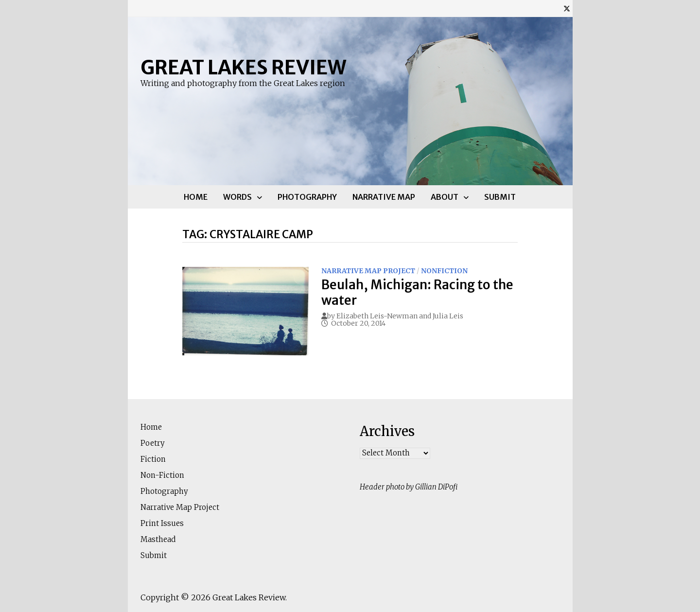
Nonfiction (444, 271)
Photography (307, 197)
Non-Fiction (162, 475)
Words (237, 197)
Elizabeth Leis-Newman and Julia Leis (400, 316)
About (445, 197)
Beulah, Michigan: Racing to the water (417, 292)
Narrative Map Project (368, 271)
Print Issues (162, 523)
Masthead (158, 539)
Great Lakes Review (243, 68)
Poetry (153, 443)
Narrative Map (384, 197)
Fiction (153, 459)
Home (196, 197)
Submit (500, 197)
